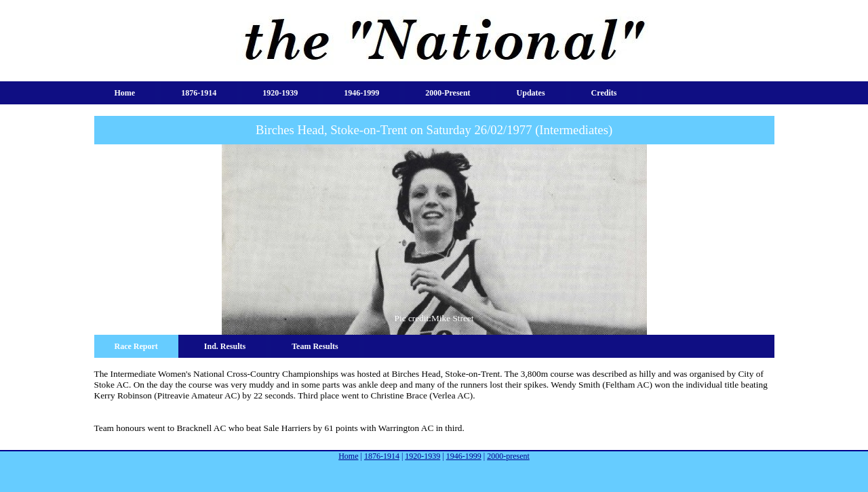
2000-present (448, 93)
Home (125, 93)
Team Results (315, 346)
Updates (531, 93)
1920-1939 (280, 93)
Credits (604, 93)
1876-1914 (199, 93)
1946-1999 (361, 93)
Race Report (136, 346)
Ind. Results (225, 346)
